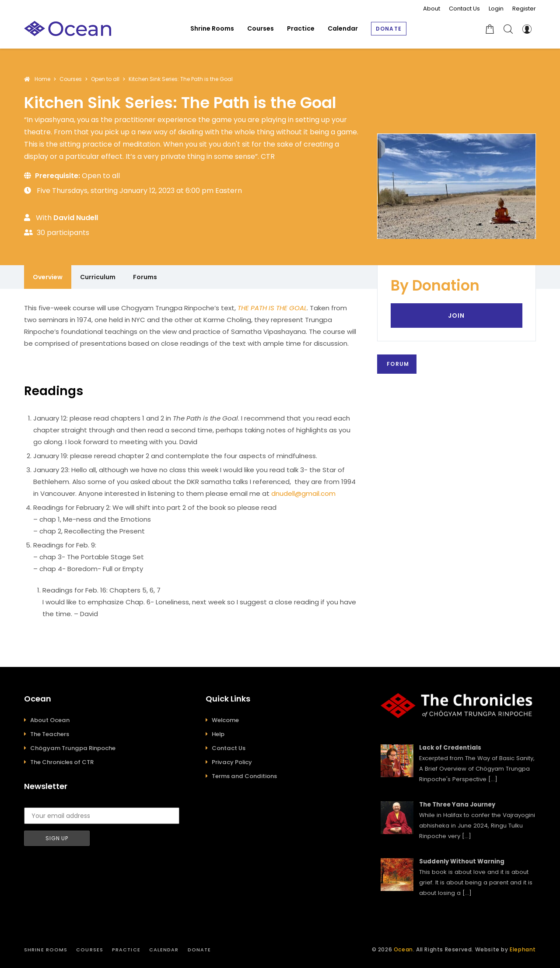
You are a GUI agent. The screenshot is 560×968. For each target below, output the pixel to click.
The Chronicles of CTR (62, 762)
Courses (90, 950)
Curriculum (98, 277)
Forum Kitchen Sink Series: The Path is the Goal (399, 364)
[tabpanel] (192, 461)
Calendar (164, 950)
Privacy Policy (232, 762)
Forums (145, 277)
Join (456, 316)
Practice (126, 950)
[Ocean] (68, 29)
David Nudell (76, 218)
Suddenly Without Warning (462, 861)
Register (524, 9)
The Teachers (50, 734)
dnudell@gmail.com (303, 493)
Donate (199, 950)
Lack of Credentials (450, 748)
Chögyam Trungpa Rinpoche (73, 748)
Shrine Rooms (46, 950)
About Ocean (50, 720)
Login (496, 9)
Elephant (523, 949)
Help (218, 734)
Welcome (225, 720)
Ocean (403, 949)
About (432, 9)
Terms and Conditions (244, 776)
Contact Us (464, 9)
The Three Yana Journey (457, 805)
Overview (48, 277)
